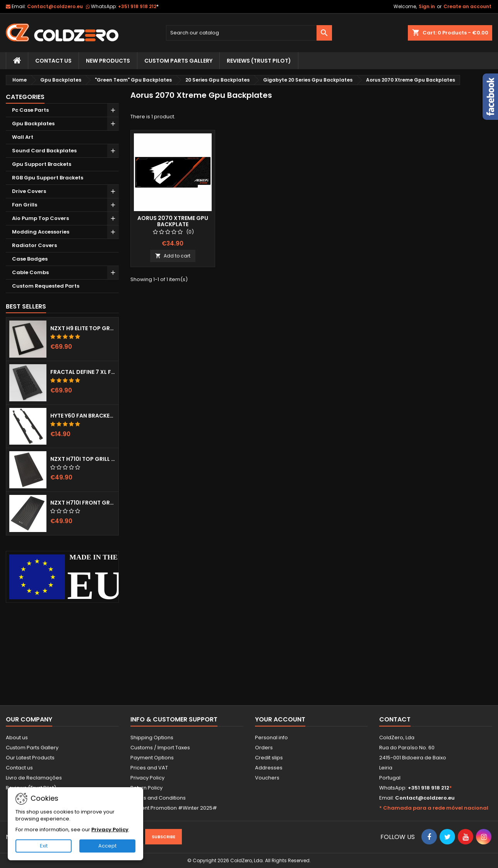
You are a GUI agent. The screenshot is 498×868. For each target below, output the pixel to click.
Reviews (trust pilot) (259, 61)
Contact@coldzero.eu (55, 6)
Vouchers (267, 778)
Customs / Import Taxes (160, 748)
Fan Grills (25, 205)
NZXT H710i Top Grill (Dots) (83, 459)
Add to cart (173, 256)
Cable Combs (30, 272)
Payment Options (152, 758)
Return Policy (146, 788)
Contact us (19, 768)
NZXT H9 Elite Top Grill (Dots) (83, 328)
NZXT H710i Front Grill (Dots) (83, 503)
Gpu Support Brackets (42, 164)
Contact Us (53, 61)
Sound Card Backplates (44, 151)
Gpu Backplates (33, 124)
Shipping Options (152, 738)
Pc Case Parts (30, 110)
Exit (44, 846)
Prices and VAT (149, 768)
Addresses (269, 768)
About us (17, 738)
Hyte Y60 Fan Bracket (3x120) (83, 416)
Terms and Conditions (158, 798)
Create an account (467, 6)
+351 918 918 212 (138, 6)
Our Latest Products (30, 758)
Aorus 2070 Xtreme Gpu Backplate (173, 221)
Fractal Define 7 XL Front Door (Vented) (83, 372)
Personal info (271, 738)
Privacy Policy (147, 778)
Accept (107, 846)
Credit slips (269, 758)
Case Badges (30, 259)
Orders (264, 748)
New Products (108, 61)
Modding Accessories (41, 232)
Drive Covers (29, 191)
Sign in (427, 6)
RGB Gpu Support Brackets (48, 178)
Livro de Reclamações (34, 778)
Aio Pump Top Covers (40, 218)
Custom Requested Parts (46, 286)
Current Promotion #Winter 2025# (174, 808)
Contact (395, 719)
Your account (280, 719)
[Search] (249, 33)
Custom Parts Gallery (178, 61)
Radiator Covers (34, 245)
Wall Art (23, 137)
